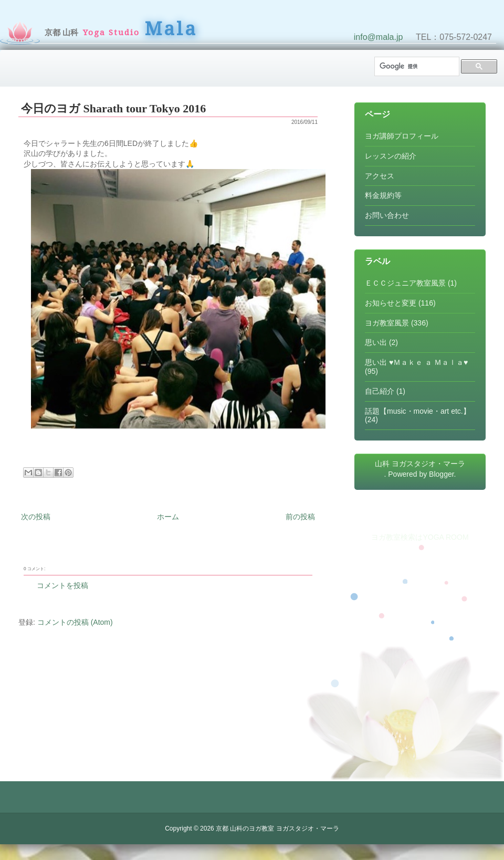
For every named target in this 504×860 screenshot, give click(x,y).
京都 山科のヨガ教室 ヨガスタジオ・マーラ (277, 828)
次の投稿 (36, 517)
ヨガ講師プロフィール (402, 136)
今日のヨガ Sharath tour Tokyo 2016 (113, 108)
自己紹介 (380, 391)
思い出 (376, 342)
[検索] (416, 66)
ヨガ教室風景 (387, 323)
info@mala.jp (379, 37)
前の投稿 (300, 517)
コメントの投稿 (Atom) (75, 622)
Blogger (441, 474)
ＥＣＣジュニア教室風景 (405, 283)
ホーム (168, 517)
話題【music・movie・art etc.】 (418, 411)
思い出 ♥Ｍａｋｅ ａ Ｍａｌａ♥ (416, 362)
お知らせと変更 (391, 303)
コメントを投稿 (62, 585)
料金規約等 (383, 195)
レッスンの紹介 (391, 156)
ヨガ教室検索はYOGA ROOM (420, 537)
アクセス (380, 176)
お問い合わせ (387, 215)
